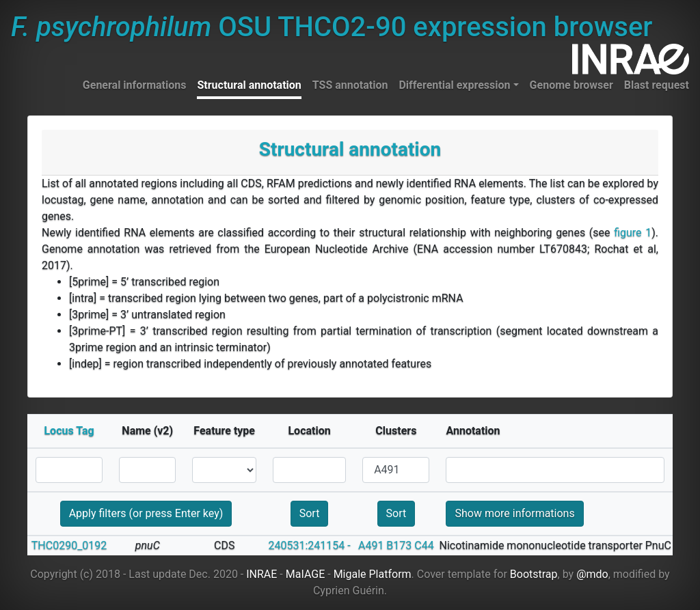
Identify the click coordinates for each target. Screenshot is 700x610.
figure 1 (633, 233)
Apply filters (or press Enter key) (146, 513)
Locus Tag (69, 431)
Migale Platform (373, 574)
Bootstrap (534, 574)
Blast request (657, 85)
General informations (135, 85)
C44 (424, 545)
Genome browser (571, 85)
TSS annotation (350, 85)
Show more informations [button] (514, 513)
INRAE (261, 574)
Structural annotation (249, 85)
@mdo (592, 574)
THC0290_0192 (69, 545)
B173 (399, 545)
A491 (371, 545)
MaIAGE (306, 574)
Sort (310, 513)
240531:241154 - (309, 545)
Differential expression (454, 85)
